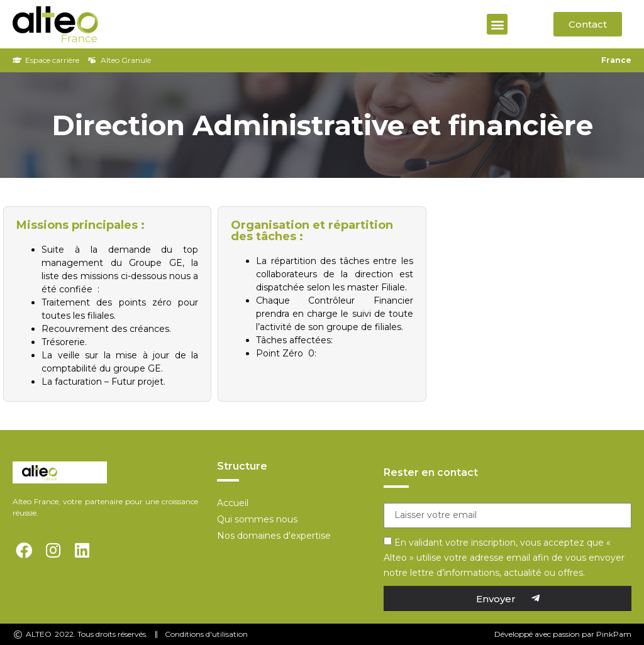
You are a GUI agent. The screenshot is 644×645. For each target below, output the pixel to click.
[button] (497, 24)
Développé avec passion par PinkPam (563, 634)
